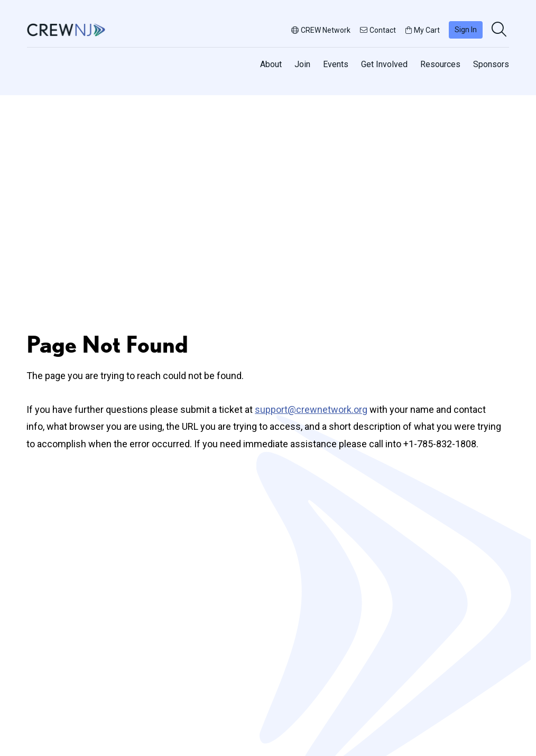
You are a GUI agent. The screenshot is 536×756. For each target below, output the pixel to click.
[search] (500, 30)
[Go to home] (66, 30)
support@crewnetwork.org (311, 409)
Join (302, 64)
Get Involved (384, 64)
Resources (440, 64)
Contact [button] (378, 30)
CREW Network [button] (321, 30)
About (271, 64)
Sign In (466, 30)
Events (336, 64)
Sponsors (491, 64)
